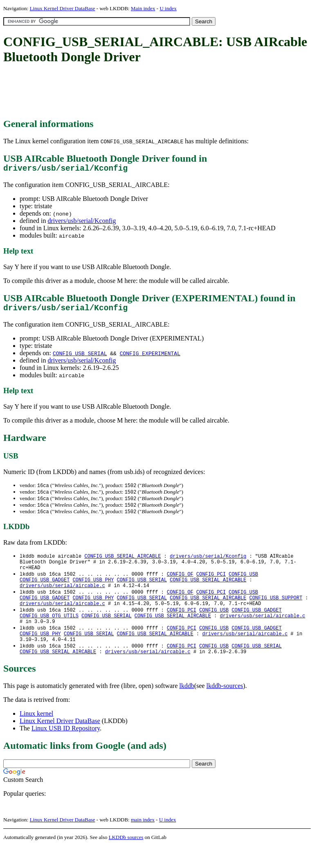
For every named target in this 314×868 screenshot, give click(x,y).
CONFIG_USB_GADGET (45, 590)
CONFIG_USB (243, 583)
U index (168, 8)
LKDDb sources (126, 859)
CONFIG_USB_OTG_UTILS (49, 632)
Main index (143, 8)
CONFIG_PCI (211, 583)
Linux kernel (36, 736)
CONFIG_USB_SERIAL (80, 357)
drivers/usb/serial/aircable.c (62, 597)
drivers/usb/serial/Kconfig (82, 223)
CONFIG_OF (180, 583)
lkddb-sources (225, 708)
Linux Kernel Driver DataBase (63, 8)
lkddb (187, 708)
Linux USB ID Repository (66, 750)
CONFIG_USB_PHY (93, 590)
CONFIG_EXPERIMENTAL (150, 357)
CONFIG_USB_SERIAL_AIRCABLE (122, 562)
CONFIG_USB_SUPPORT (276, 611)
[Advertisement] (152, 92)
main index (143, 842)
